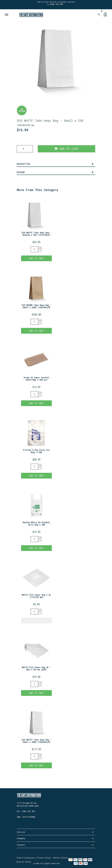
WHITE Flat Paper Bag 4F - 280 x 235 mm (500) (36, 668)
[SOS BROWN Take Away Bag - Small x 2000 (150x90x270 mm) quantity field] (34, 322)
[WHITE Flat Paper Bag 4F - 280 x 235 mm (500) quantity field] (34, 684)
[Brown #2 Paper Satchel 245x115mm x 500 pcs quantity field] (34, 394)
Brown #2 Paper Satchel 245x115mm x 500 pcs (36, 379)
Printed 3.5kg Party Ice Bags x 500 (36, 451)
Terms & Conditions (25, 858)
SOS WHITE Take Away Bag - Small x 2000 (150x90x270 (36, 741)
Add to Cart (66, 149)
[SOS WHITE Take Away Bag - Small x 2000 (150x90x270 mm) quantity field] (34, 756)
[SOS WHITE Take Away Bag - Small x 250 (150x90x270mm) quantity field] (25, 149)
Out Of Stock (36, 621)
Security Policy (24, 862)
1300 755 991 (56, 4)
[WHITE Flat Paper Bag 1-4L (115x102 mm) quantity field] (34, 612)
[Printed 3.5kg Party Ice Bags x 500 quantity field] (34, 467)
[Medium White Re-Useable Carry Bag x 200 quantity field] (34, 539)
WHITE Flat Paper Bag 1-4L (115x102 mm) (36, 596)
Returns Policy (60, 858)
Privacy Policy (44, 858)
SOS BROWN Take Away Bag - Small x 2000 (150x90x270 (36, 306)
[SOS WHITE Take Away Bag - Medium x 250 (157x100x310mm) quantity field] (34, 249)
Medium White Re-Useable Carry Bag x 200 (36, 523)
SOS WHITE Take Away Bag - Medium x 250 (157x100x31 (36, 234)
